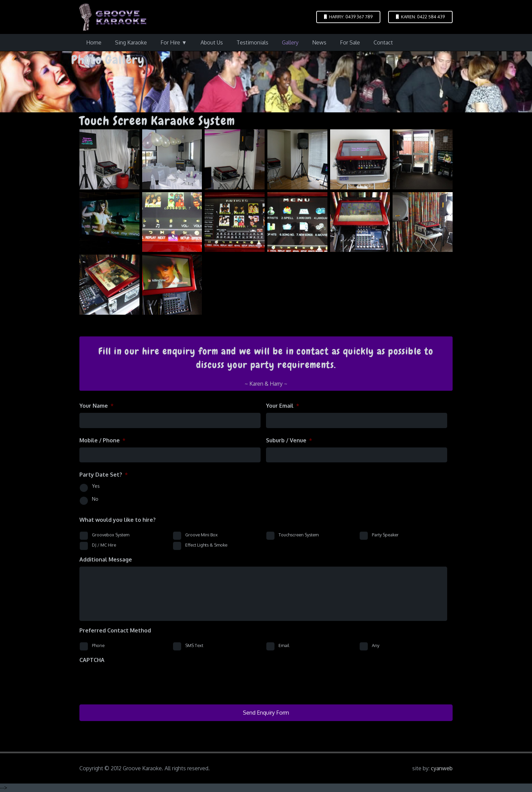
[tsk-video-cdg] (172, 285)
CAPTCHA (92, 660)
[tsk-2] (423, 159)
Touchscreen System (299, 535)
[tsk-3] (109, 222)
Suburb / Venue (289, 440)
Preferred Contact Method (115, 630)
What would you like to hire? (118, 520)
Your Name (97, 406)
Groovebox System (111, 535)
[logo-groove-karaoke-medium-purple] (113, 17)
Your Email (283, 406)
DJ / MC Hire (104, 545)
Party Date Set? (104, 475)
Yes (96, 486)
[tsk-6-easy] (297, 222)
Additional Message (106, 559)
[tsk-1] (360, 159)
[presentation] (131, 680)
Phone (98, 645)
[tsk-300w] (423, 222)
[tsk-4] (172, 222)
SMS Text (194, 645)
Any (376, 645)
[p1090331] (172, 159)
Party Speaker (385, 535)
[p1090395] (235, 159)
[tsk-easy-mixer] (109, 285)
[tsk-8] (360, 222)
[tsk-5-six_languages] (235, 222)
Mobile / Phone (102, 440)
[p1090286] (109, 159)
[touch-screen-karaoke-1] (297, 159)
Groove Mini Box (202, 535)
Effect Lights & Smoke (206, 545)
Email (284, 645)
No (95, 499)
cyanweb (442, 768)
